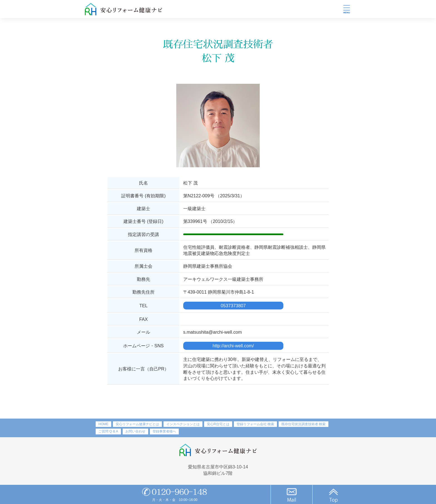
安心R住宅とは (218, 424)
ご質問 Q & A (108, 431)
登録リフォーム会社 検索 (255, 424)
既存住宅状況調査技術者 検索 (304, 424)
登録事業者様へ (164, 431)
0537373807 (233, 306)
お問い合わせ (135, 431)
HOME (103, 424)
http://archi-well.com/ (233, 346)
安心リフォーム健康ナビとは (137, 424)
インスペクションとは (183, 424)
